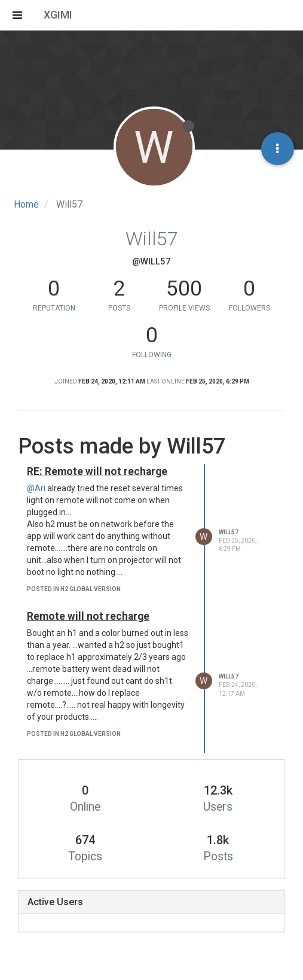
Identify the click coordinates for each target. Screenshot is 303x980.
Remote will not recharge (88, 616)
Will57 (229, 532)
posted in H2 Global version (74, 589)
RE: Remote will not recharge (97, 471)
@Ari (36, 488)
